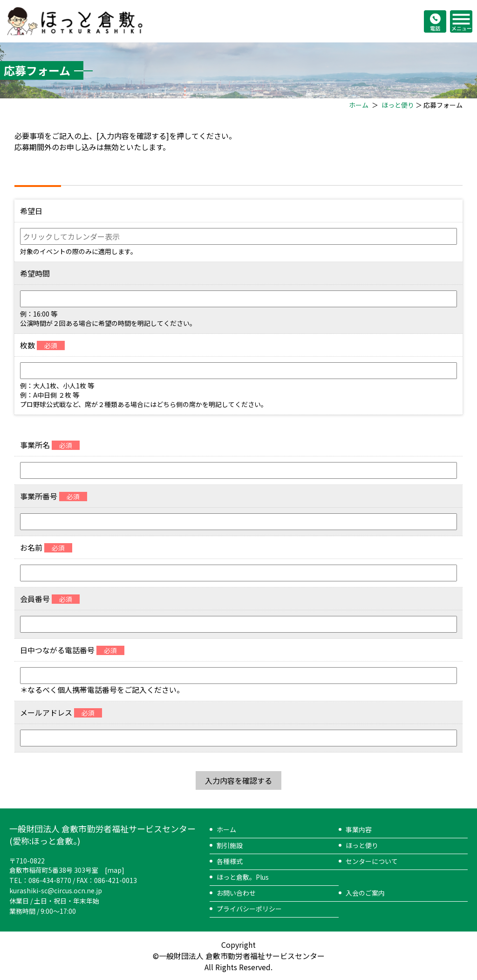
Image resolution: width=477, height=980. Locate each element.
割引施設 (230, 845)
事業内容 (359, 829)
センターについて (372, 861)
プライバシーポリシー (249, 909)
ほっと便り (398, 105)
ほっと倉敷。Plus (243, 877)
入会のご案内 (365, 893)
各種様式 (230, 861)
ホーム (359, 105)
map (114, 870)
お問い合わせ (236, 893)
